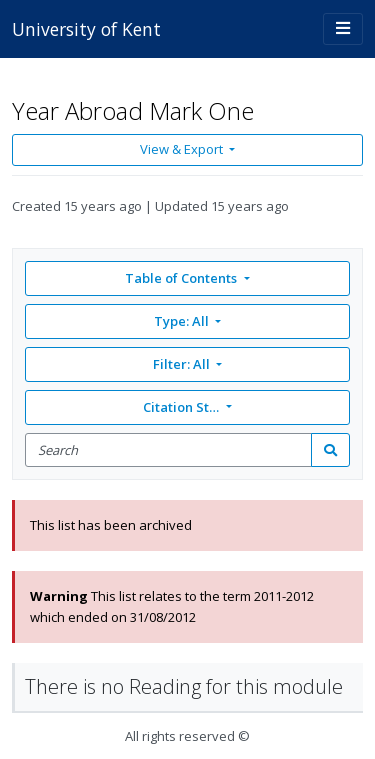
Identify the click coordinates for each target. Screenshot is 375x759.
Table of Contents (182, 278)
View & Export (183, 149)
